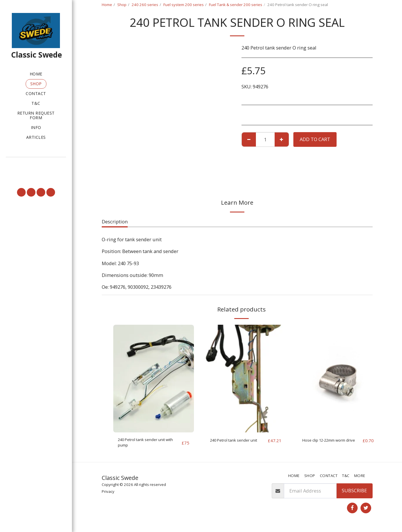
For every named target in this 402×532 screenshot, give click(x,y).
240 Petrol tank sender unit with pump (148, 444)
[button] (36, 165)
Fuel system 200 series (184, 5)
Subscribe (354, 494)
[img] (154, 378)
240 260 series (145, 5)
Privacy (108, 494)
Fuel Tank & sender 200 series (236, 5)
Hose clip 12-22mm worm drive (331, 444)
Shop (122, 5)
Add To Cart (315, 139)
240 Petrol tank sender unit (235, 444)
